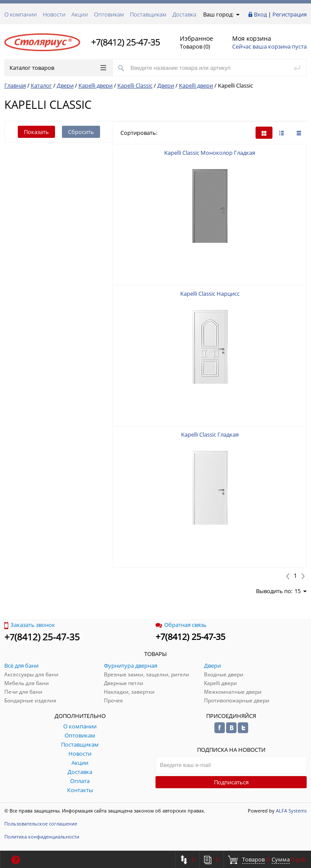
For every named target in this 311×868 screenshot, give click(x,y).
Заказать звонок (30, 625)
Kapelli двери (96, 85)
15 (301, 591)
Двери (65, 85)
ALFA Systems (291, 811)
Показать (36, 132)
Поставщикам (148, 14)
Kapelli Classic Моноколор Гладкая (210, 153)
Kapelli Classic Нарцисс (210, 294)
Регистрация (290, 14)
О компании (21, 14)
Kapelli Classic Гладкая (210, 434)
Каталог (41, 85)
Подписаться (231, 782)
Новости (54, 14)
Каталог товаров (58, 68)
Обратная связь (181, 625)
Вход (260, 14)
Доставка (184, 14)
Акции (80, 14)
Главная (15, 85)
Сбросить (81, 132)
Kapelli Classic (135, 85)
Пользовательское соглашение (41, 824)
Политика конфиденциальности (42, 837)
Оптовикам (109, 14)
